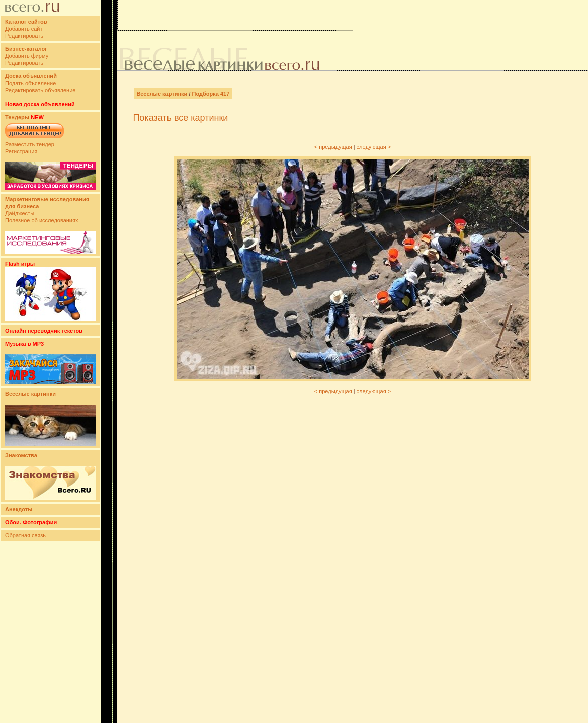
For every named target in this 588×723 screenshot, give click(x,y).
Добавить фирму (27, 56)
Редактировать (24, 36)
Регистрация (21, 151)
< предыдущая (333, 147)
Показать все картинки (180, 118)
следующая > (374, 147)
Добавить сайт (24, 29)
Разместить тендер (30, 144)
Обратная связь (25, 535)
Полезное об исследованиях (41, 220)
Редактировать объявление (40, 90)
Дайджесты (20, 213)
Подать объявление (30, 83)
